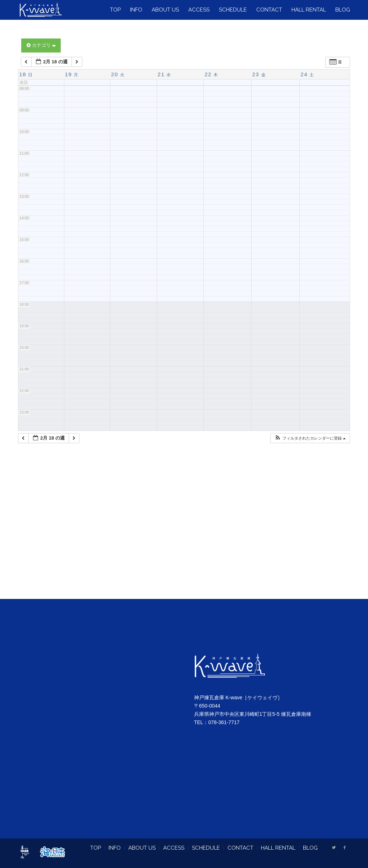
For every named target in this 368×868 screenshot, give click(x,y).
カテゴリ (41, 45)
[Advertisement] (184, 530)
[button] (310, 438)
